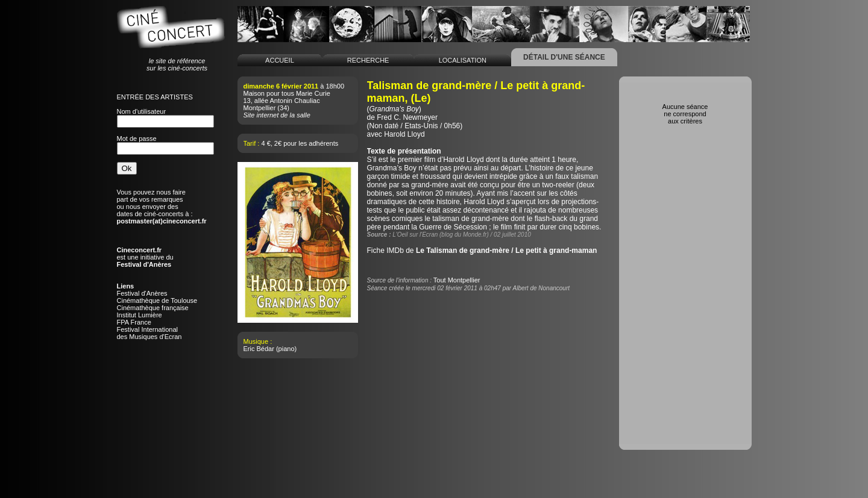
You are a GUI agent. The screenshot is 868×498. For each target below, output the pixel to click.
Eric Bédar (259, 349)
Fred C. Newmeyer (407, 117)
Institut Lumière (140, 315)
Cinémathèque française (153, 308)
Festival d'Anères (142, 293)
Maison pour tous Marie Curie (287, 93)
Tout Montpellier (457, 280)
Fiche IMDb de (482, 251)
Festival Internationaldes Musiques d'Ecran (149, 333)
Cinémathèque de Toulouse (157, 300)
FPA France (134, 322)
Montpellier (260, 108)
